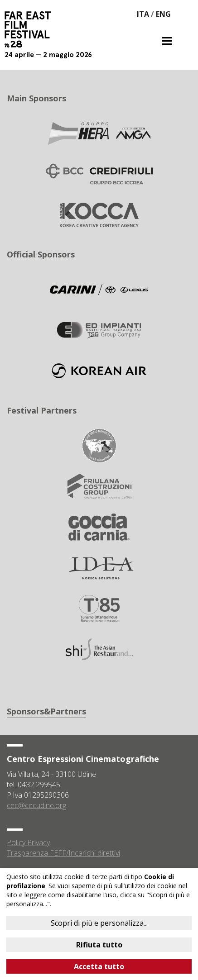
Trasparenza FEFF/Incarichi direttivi (63, 853)
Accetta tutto (99, 966)
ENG (163, 14)
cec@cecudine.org (36, 805)
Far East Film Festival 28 (32, 29)
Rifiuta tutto (99, 945)
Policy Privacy (28, 842)
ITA (143, 14)
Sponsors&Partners (46, 711)
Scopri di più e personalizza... (99, 923)
